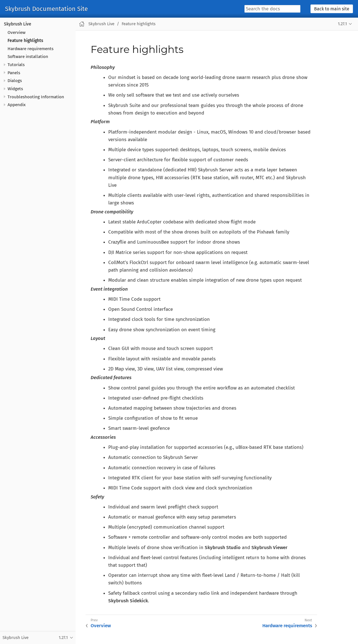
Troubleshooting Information (36, 97)
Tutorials (16, 65)
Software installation (28, 57)
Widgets (15, 89)
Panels (14, 73)
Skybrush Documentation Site (46, 9)
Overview (17, 32)
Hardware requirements (30, 49)
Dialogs (15, 81)
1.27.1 (342, 24)
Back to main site (332, 9)
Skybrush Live (18, 24)
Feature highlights (25, 41)
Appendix (17, 105)
